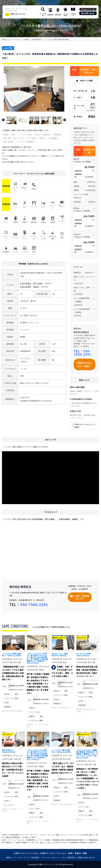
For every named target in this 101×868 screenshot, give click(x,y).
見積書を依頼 (89, 151)
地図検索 (58, 15)
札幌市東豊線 (26, 283)
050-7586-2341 (82, 353)
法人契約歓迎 (53, 138)
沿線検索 (50, 15)
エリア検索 (43, 15)
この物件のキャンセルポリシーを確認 (84, 426)
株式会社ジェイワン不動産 (87, 710)
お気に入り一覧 (89, 9)
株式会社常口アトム (66, 708)
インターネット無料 (25, 134)
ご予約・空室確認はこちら (82, 597)
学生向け (42, 138)
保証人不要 (7, 138)
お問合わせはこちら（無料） (84, 364)
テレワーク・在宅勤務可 (25, 142)
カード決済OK (31, 138)
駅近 (14, 134)
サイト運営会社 (69, 857)
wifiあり (37, 134)
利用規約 (35, 857)
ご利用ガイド (73, 15)
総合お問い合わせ (88, 13)
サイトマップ (24, 857)
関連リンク (11, 857)
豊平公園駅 (38, 283)
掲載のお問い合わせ (86, 857)
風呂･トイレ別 (19, 138)
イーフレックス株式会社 (38, 726)
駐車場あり (47, 134)
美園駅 (36, 287)
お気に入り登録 (86, 80)
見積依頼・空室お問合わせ (89, 71)
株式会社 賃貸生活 (81, 332)
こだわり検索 (65, 15)
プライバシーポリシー (51, 857)
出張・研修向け (9, 142)
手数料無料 (57, 134)
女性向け (6, 134)
